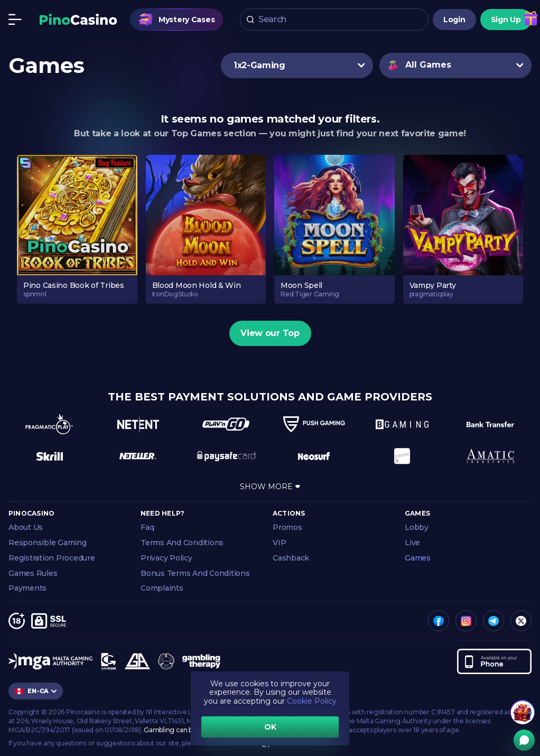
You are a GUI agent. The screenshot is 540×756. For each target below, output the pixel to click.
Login (454, 21)
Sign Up (506, 21)
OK (270, 727)
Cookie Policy (312, 701)
